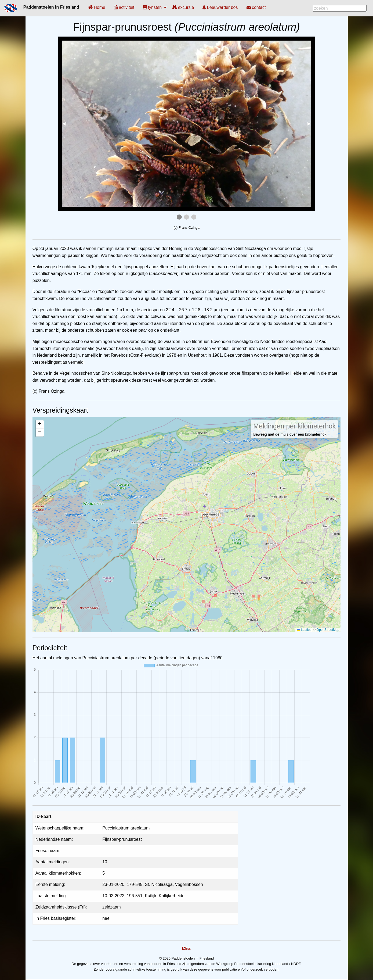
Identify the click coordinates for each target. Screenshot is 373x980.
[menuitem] (97, 7)
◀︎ (66, 124)
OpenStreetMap (328, 630)
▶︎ (311, 124)
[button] (40, 424)
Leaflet (304, 630)
